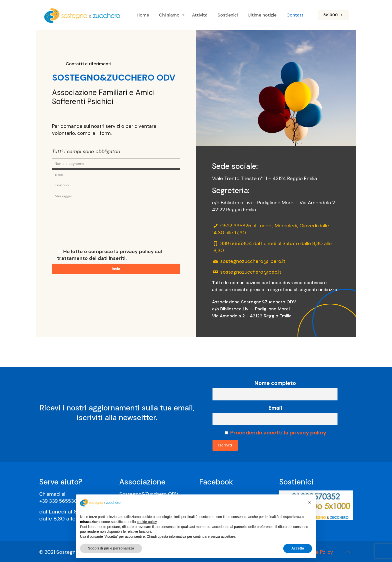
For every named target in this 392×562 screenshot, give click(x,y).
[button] (309, 502)
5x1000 (334, 15)
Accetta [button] (298, 548)
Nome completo (275, 383)
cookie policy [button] (147, 522)
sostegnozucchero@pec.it (251, 272)
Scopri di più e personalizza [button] (111, 548)
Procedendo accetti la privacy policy (278, 433)
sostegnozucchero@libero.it (253, 261)
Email (275, 408)
